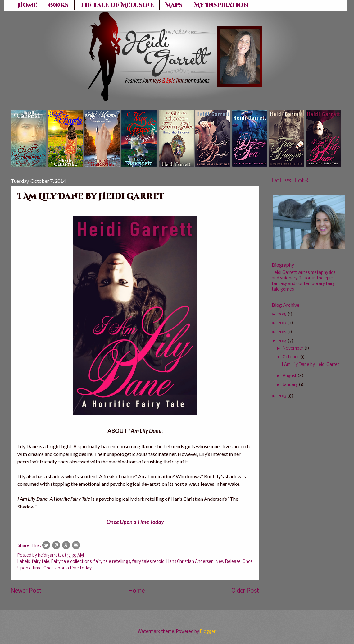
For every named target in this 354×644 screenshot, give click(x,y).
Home (137, 591)
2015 (282, 332)
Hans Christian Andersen (190, 562)
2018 (282, 314)
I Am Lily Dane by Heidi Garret (311, 365)
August (290, 376)
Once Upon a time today (68, 568)
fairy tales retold (148, 562)
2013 (282, 396)
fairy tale (41, 562)
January (290, 385)
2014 (282, 341)
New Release (228, 562)
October (291, 357)
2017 (282, 323)
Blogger (208, 632)
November (293, 349)
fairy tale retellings (112, 562)
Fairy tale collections (71, 562)
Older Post (245, 591)
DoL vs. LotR (290, 181)
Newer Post (26, 591)
